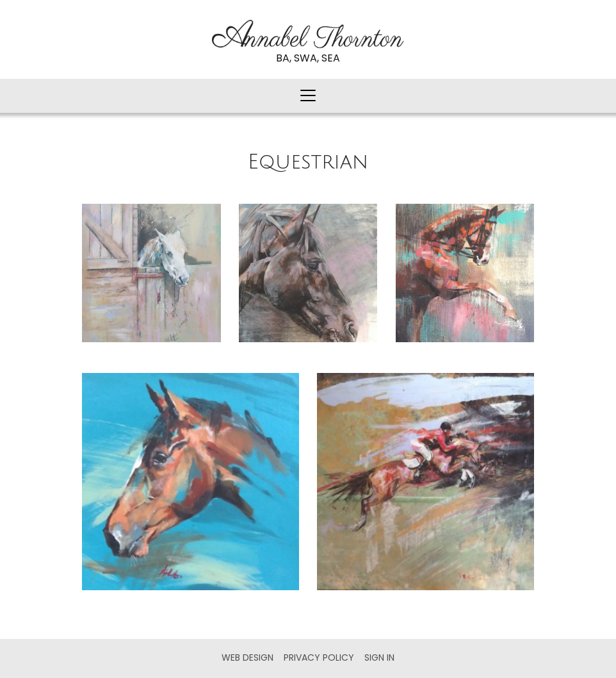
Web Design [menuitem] (247, 657)
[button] (308, 96)
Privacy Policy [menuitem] (319, 657)
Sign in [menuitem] (379, 657)
